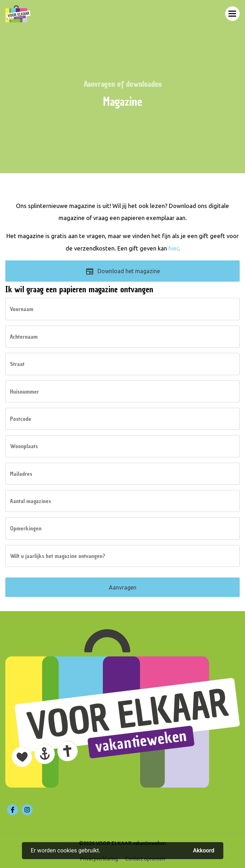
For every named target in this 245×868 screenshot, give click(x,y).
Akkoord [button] (204, 851)
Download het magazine (123, 274)
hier (173, 248)
